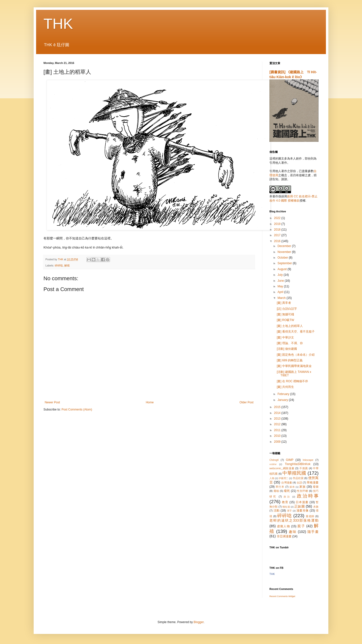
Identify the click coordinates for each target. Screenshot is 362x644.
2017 (278, 235)
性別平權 (302, 491)
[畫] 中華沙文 (285, 337)
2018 (278, 230)
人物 (272, 478)
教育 (285, 502)
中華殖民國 (294, 473)
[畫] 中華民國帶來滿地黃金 (294, 366)
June (281, 281)
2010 (278, 436)
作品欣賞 (298, 478)
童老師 (310, 516)
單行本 (280, 487)
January (283, 400)
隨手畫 (313, 532)
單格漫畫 (313, 483)
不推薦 (304, 468)
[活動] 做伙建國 (287, 349)
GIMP (290, 460)
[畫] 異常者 (284, 303)
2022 (278, 218)
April (281, 292)
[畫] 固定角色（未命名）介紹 (296, 355)
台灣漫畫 (287, 483)
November (285, 252)
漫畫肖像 (303, 511)
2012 (278, 424)
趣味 (293, 532)
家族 (303, 487)
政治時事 (308, 496)
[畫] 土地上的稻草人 (290, 326)
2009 (278, 442)
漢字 (289, 511)
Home (150, 402)
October (283, 258)
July (281, 275)
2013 (278, 419)
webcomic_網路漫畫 (282, 468)
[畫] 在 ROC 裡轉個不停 (292, 381)
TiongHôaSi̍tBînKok (298, 464)
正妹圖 (299, 506)
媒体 (292, 487)
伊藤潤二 (283, 478)
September (285, 263)
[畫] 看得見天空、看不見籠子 (296, 332)
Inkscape (308, 460)
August (283, 269)
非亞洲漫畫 (284, 536)
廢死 (287, 491)
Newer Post (52, 402)
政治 (287, 497)
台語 (299, 483)
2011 (278, 430)
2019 (278, 224)
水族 (316, 507)
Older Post (246, 402)
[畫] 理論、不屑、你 (290, 343)
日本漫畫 (302, 502)
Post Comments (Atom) (77, 410)
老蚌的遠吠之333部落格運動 (294, 520)
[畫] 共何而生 (285, 387)
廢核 (276, 491)
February (284, 394)
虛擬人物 (284, 526)
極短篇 (286, 507)
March (282, 298)
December (285, 246)
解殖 (67, 265)
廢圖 (316, 487)
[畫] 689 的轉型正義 (290, 360)
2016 (278, 241)
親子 (301, 526)
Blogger (199, 622)
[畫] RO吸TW (285, 320)
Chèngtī (274, 460)
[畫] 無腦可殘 (285, 314)
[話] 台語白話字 (287, 309)
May (281, 286)
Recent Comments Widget (282, 596)
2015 (278, 407)
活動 (277, 511)
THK (58, 24)
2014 (278, 413)
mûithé (273, 464)
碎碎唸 (59, 265)
